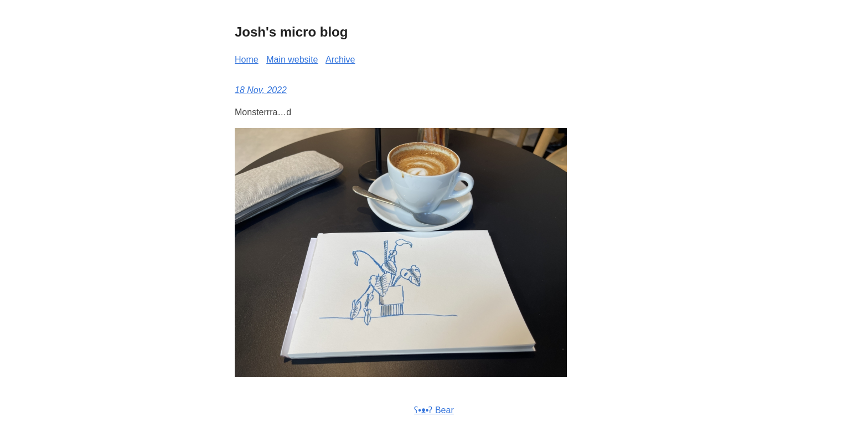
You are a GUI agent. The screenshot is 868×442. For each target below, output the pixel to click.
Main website (292, 60)
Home (247, 60)
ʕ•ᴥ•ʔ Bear (434, 410)
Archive (340, 60)
